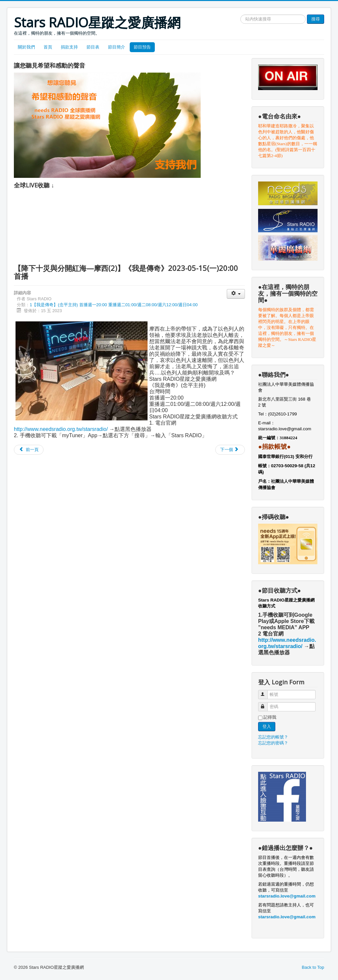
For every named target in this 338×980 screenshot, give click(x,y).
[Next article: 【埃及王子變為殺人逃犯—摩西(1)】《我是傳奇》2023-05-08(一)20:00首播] (230, 450)
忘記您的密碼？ (273, 743)
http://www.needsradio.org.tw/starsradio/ (61, 429)
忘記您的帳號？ (273, 737)
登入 (267, 726)
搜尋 (316, 19)
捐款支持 (69, 47)
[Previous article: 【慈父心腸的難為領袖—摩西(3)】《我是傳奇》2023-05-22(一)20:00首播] (29, 450)
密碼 (266, 704)
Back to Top (313, 967)
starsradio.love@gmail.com (285, 429)
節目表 (93, 47)
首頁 (48, 47)
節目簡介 (117, 47)
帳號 (266, 692)
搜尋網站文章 (240, 15)
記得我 (270, 717)
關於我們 (26, 47)
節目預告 (142, 47)
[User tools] (236, 294)
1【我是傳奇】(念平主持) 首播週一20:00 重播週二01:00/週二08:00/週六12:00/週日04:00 (114, 305)
